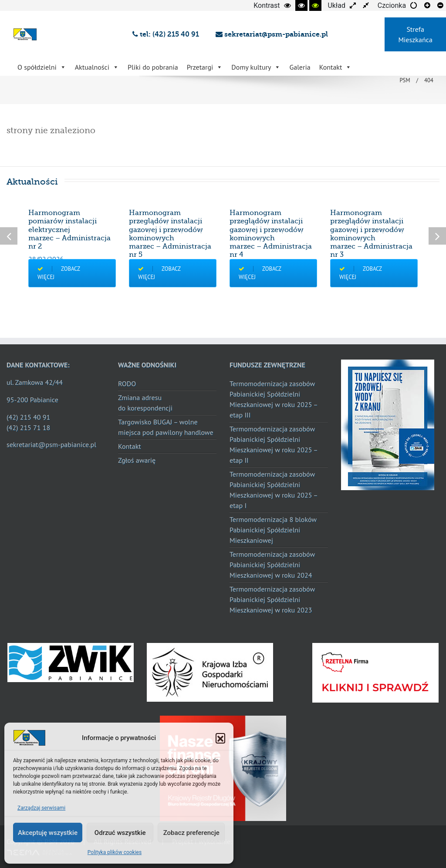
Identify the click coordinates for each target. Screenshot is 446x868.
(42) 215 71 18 (28, 427)
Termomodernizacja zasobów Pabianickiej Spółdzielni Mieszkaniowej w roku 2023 (272, 599)
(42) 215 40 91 (28, 417)
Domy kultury (256, 67)
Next (437, 236)
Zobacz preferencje (191, 833)
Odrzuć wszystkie (120, 833)
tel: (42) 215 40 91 (167, 34)
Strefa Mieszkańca (415, 34)
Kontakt (336, 67)
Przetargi (205, 67)
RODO (127, 384)
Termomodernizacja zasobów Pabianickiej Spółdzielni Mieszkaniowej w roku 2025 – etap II (274, 444)
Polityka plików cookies (115, 852)
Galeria (300, 67)
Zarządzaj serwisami (41, 808)
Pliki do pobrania (153, 67)
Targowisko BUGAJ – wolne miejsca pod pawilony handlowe (166, 427)
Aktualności (97, 67)
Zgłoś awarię (137, 460)
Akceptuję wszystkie (48, 833)
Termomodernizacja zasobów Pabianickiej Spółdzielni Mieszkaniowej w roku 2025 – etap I (274, 490)
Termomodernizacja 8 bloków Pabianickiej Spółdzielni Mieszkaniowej (273, 530)
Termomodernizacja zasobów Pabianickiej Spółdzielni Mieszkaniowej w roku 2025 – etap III (274, 399)
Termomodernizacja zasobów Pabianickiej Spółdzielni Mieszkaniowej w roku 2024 (272, 565)
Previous (9, 236)
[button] (220, 738)
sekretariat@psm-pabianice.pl (272, 34)
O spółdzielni (42, 67)
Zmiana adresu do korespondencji (145, 403)
